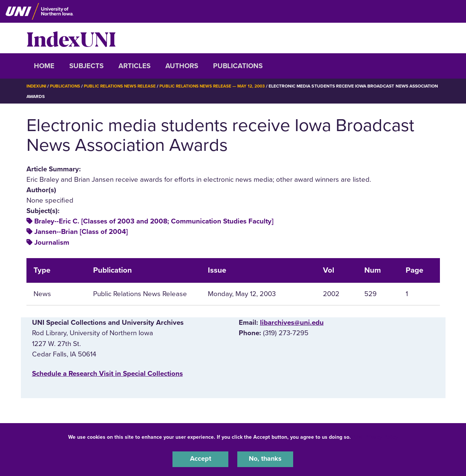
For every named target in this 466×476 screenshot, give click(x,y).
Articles (134, 66)
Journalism (52, 242)
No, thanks (265, 459)
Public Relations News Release (123, 86)
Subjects (86, 66)
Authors (182, 66)
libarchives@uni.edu (292, 323)
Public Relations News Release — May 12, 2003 (218, 86)
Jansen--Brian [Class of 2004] (81, 232)
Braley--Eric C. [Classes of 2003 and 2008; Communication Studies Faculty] (154, 221)
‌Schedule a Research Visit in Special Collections (107, 374)
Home (44, 66)
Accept (200, 459)
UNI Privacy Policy (376, 436)
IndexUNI (71, 38)
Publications (238, 66)
